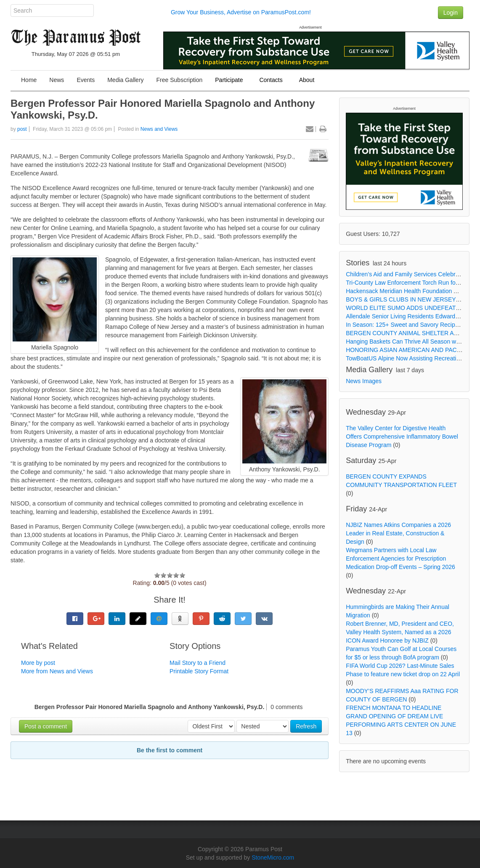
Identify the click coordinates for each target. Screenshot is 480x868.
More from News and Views (57, 671)
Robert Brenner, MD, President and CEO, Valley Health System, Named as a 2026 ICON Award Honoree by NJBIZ (400, 632)
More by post (38, 663)
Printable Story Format (199, 671)
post (22, 129)
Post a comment (46, 726)
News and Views (159, 129)
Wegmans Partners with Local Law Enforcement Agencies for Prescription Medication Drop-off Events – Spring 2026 (400, 558)
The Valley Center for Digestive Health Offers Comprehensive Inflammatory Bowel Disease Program (402, 437)
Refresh (306, 726)
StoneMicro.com (273, 857)
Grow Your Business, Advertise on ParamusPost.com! (241, 12)
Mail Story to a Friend (198, 663)
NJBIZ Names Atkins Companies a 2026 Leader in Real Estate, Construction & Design (398, 533)
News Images (364, 381)
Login (451, 13)
